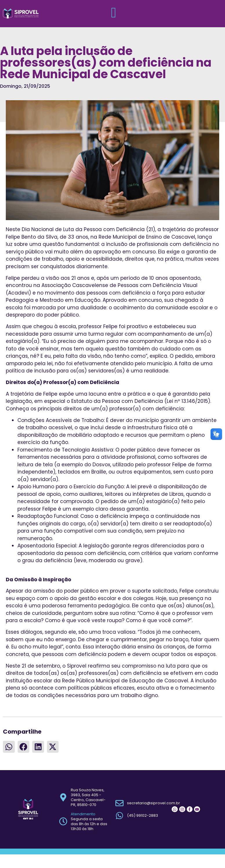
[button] (9, 747)
